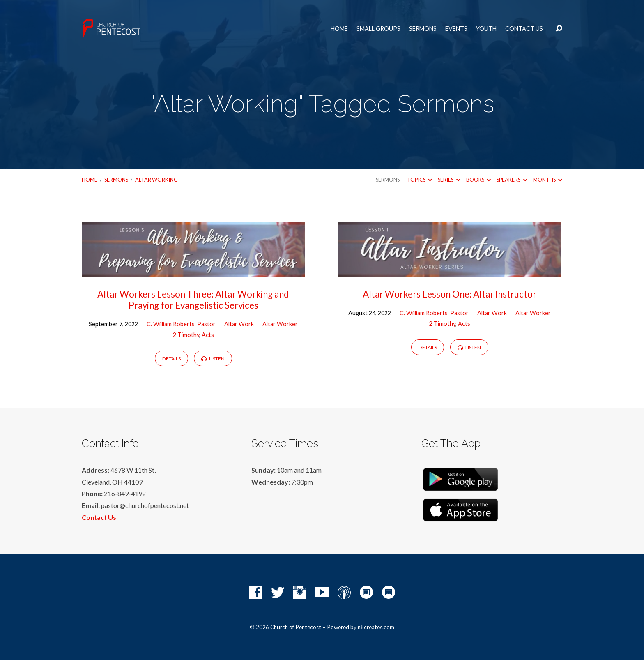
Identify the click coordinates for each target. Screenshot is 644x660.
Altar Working (156, 180)
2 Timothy (186, 335)
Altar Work (239, 324)
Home (339, 29)
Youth (486, 29)
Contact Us (524, 29)
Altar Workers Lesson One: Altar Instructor (450, 294)
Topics (420, 180)
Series (449, 180)
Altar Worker (280, 324)
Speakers (512, 180)
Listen (213, 359)
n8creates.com (376, 627)
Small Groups (378, 29)
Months (548, 180)
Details (171, 359)
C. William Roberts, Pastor (181, 324)
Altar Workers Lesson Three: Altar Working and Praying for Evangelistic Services (193, 300)
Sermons (423, 29)
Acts (208, 335)
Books (478, 180)
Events (456, 29)
